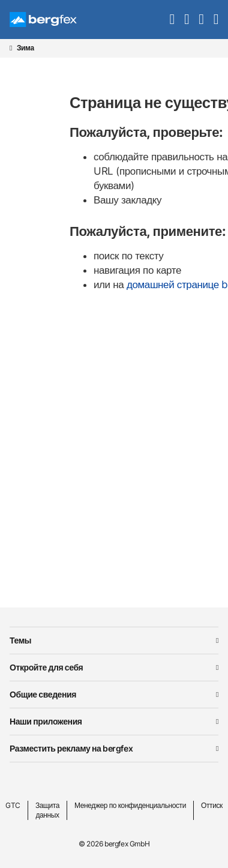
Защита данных (47, 810)
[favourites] (187, 19)
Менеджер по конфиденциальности (130, 805)
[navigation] (216, 19)
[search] (172, 19)
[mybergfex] (201, 19)
